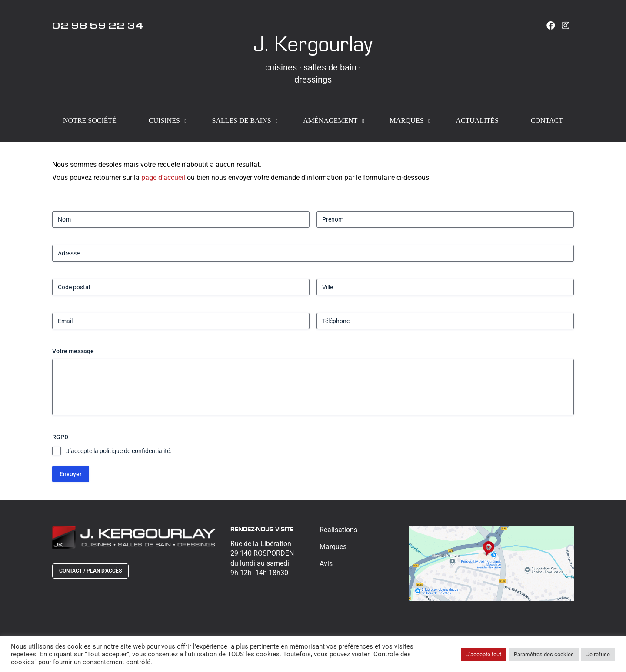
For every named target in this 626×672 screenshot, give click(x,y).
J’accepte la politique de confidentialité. (119, 451)
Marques (333, 547)
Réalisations (338, 530)
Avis (326, 564)
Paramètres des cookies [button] (544, 654)
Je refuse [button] (598, 654)
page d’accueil (163, 177)
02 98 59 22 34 (98, 27)
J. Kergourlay (313, 43)
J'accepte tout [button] (484, 654)
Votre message (73, 351)
